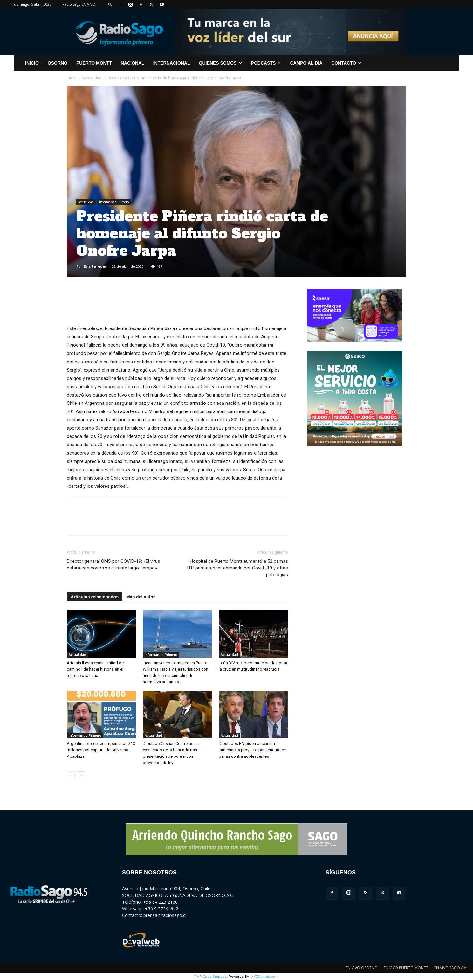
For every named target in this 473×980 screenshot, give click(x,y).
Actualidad (92, 78)
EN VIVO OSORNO (362, 968)
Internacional (172, 63)
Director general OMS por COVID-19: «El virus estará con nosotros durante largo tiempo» (113, 565)
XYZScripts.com (265, 977)
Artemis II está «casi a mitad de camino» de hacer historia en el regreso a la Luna (95, 669)
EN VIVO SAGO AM (450, 968)
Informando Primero (114, 202)
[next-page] (81, 775)
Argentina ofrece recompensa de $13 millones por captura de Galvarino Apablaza (101, 750)
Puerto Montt (94, 63)
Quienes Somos (220, 63)
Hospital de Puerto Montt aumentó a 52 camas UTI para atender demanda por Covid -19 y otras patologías (238, 568)
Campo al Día (306, 63)
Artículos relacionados (95, 597)
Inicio (72, 78)
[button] (110, 4)
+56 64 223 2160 (160, 902)
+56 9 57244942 (162, 909)
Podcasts (266, 63)
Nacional (133, 63)
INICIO (32, 63)
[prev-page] (71, 775)
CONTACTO (346, 63)
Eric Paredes (95, 266)
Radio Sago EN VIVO (79, 4)
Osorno (58, 63)
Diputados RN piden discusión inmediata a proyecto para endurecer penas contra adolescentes (252, 750)
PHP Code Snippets (211, 977)
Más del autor (141, 597)
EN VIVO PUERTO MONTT (406, 968)
